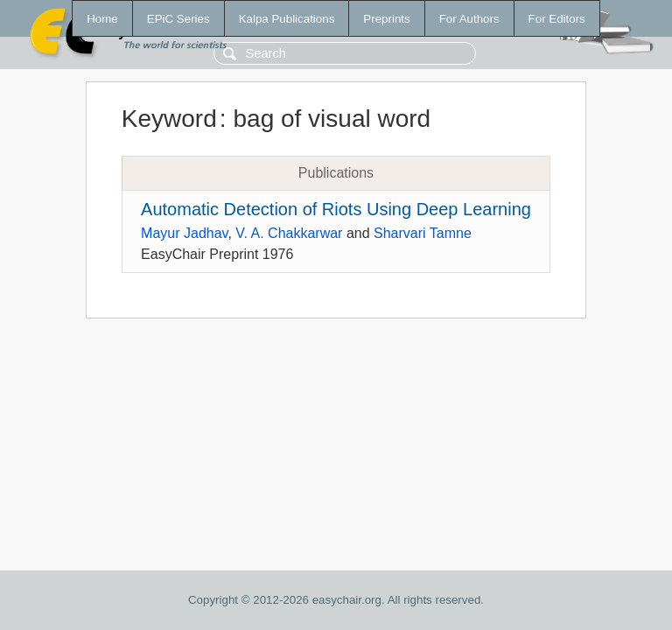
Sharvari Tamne (423, 233)
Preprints (386, 19)
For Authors (469, 19)
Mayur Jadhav (184, 233)
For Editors (557, 19)
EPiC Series (178, 19)
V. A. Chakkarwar (289, 233)
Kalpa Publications (287, 19)
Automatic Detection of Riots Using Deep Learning (336, 209)
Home (102, 19)
